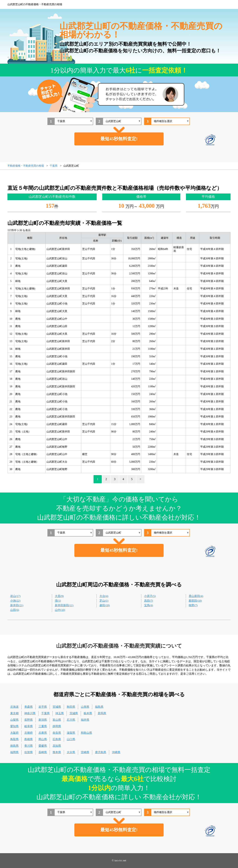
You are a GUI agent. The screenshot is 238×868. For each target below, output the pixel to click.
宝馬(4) (149, 605)
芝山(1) (104, 601)
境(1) (58, 601)
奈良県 (57, 733)
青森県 (29, 707)
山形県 (85, 707)
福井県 (85, 720)
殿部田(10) (195, 601)
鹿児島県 (101, 752)
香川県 (29, 746)
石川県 (71, 720)
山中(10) (60, 610)
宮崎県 (85, 752)
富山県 (57, 720)
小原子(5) (150, 596)
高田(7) (149, 601)
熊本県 (57, 752)
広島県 (57, 739)
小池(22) (15, 601)
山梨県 (14, 720)
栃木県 (88, 713)
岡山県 (43, 739)
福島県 (99, 707)
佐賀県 (29, 752)
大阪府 (14, 733)
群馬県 (102, 713)
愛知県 (14, 726)
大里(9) (59, 596)
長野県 (29, 720)
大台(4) (104, 596)
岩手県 (43, 707)
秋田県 (71, 707)
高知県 (57, 746)
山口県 (71, 739)
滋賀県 (71, 733)
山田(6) (15, 610)
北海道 (14, 707)
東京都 (14, 713)
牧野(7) (193, 605)
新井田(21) (17, 605)
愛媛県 (43, 746)
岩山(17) (15, 596)
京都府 (29, 733)
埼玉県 (60, 713)
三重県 (43, 726)
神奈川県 (30, 713)
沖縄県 (116, 752)
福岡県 (14, 752)
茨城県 (74, 713)
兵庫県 (43, 733)
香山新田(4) (196, 596)
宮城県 (57, 707)
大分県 (71, 752)
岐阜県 (29, 726)
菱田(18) (105, 605)
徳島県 (14, 746)
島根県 (29, 739)
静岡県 (57, 726)
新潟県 (43, 720)
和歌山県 (86, 733)
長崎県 (43, 752)
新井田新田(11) (64, 605)
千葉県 (45, 713)
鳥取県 (14, 739)
